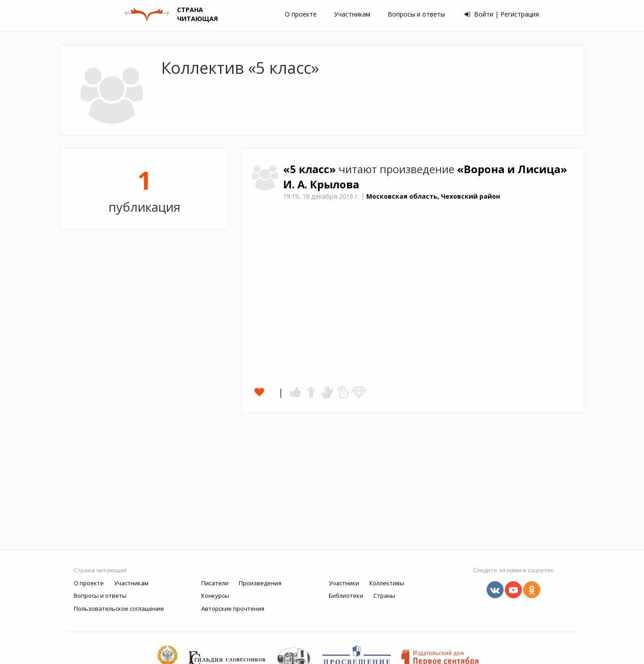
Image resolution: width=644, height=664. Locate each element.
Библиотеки (346, 596)
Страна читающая (100, 570)
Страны (384, 596)
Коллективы (387, 583)
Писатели (215, 583)
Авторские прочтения (233, 609)
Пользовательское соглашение (119, 609)
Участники (344, 583)
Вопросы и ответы (416, 14)
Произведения (260, 583)
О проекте (301, 14)
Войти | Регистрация (502, 14)
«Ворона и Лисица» (512, 169)
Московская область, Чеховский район (433, 196)
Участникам (352, 14)
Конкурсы (215, 596)
